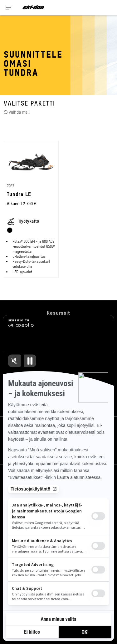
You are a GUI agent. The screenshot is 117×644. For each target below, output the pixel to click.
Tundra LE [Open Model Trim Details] (19, 194)
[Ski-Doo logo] (33, 8)
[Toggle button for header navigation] (8, 8)
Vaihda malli (17, 112)
